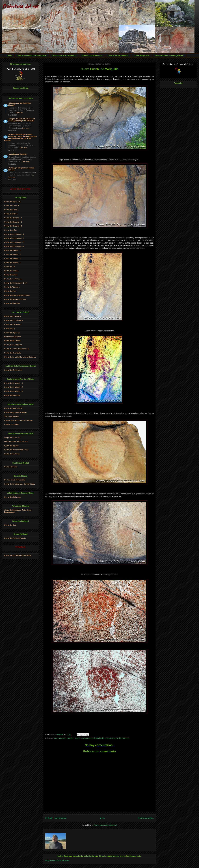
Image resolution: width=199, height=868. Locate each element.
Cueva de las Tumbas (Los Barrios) (18, 555)
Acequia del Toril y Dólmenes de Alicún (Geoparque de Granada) (22, 120)
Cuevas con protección (92, 55)
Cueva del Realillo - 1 (12, 250)
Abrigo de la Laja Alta (12, 438)
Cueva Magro (9, 328)
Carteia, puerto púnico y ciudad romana (21, 169)
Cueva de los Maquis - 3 (14, 391)
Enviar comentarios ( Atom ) (105, 825)
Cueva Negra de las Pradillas (15, 412)
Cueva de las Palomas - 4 (14, 246)
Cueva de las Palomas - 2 (14, 238)
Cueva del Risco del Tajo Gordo (16, 450)
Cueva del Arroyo (11, 275)
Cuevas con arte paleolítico (64, 55)
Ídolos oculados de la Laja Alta (16, 442)
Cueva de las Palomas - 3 (14, 242)
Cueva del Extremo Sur (13, 370)
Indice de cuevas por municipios (32, 55)
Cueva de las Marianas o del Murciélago (20, 484)
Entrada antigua (146, 818)
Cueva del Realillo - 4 (12, 263)
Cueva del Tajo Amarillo (13, 408)
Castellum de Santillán (18, 154)
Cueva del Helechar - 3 (13, 222)
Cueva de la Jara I (11, 210)
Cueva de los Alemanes (13, 279)
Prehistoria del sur (20, 7)
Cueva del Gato (10, 525)
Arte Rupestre (60, 738)
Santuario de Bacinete (13, 337)
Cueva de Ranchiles (12, 303)
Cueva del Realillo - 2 (12, 255)
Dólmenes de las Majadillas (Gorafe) (20, 104)
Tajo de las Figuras (11, 416)
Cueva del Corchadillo (13, 353)
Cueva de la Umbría (12, 454)
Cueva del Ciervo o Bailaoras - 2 (17, 349)
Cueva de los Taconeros (13, 320)
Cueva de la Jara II (11, 206)
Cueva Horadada (11, 467)
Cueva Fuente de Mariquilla (93, 738)
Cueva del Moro (10, 291)
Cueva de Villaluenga (12, 497)
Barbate (71, 738)
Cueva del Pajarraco (12, 333)
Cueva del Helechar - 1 (13, 218)
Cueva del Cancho (11, 271)
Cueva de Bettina (11, 214)
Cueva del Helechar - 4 (13, 226)
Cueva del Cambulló (12, 395)
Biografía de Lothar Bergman (57, 860)
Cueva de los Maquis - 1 (14, 383)
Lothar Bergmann (142, 55)
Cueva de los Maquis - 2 (14, 387)
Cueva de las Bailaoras (13, 345)
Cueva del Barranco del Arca (15, 299)
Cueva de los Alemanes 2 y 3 (15, 283)
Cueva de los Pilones (12, 341)
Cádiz (78, 738)
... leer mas (18, 112)
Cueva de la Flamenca (13, 324)
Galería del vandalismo (118, 55)
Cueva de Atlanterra (12, 287)
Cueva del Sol (10, 267)
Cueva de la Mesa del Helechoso (17, 295)
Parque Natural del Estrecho (117, 738)
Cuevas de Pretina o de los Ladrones (18, 420)
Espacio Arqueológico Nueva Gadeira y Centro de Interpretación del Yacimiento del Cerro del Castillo (20, 137)
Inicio (9, 55)
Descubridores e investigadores (169, 55)
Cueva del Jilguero (11, 446)
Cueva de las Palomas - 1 (14, 234)
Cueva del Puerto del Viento (15, 538)
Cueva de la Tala (11, 230)
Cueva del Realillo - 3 (12, 259)
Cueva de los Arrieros (12, 316)
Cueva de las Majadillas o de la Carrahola (20, 357)
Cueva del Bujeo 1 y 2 (13, 202)
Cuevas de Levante (12, 425)
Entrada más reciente (56, 818)
